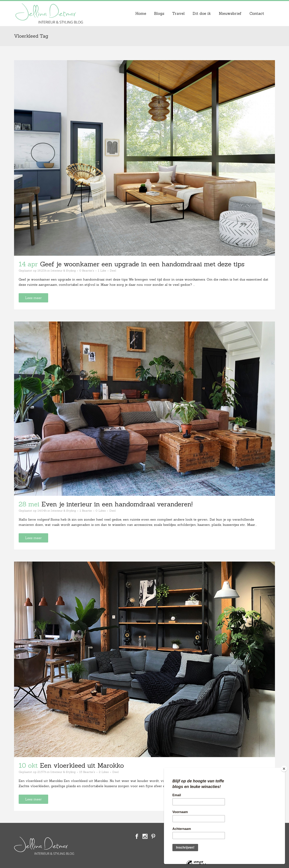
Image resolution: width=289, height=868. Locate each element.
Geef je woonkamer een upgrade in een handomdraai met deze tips (142, 264)
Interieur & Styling (63, 271)
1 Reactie (86, 511)
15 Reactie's (87, 772)
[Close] (284, 769)
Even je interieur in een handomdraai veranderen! (117, 504)
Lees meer (33, 298)
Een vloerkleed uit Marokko (82, 765)
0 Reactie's (87, 271)
